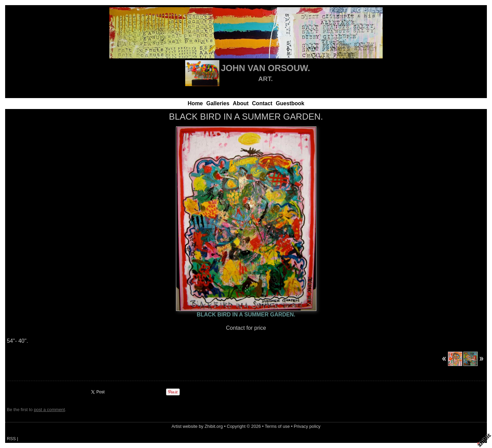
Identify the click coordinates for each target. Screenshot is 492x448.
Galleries (218, 103)
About (241, 103)
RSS (11, 439)
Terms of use (277, 426)
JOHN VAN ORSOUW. (265, 68)
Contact (262, 103)
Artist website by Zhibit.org (197, 426)
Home (195, 103)
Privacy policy (307, 426)
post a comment (49, 410)
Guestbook (290, 103)
